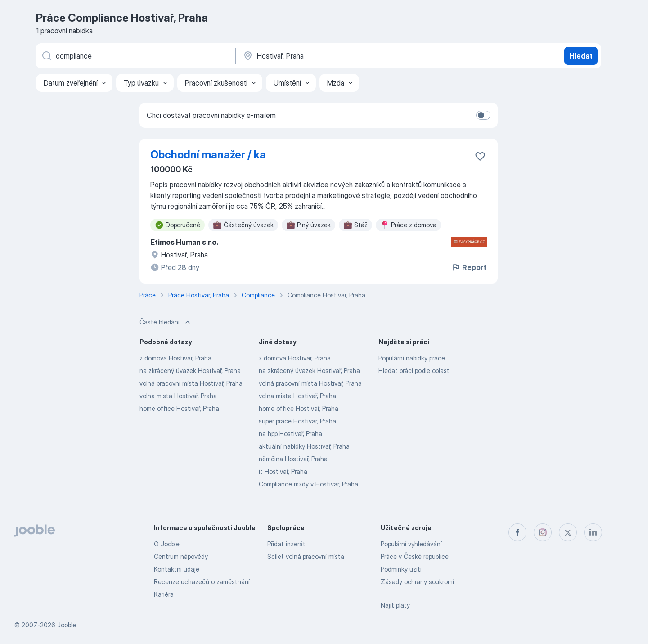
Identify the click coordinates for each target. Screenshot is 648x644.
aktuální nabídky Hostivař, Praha (304, 446)
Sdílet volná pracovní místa (306, 556)
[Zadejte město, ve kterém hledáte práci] (336, 56)
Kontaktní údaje (177, 569)
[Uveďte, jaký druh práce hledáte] (135, 56)
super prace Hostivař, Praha (297, 421)
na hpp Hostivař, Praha (290, 434)
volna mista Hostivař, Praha (178, 396)
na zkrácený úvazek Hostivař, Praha (190, 371)
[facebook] (517, 532)
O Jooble (167, 544)
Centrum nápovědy (181, 556)
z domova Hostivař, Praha (175, 358)
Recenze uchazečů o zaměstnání (202, 582)
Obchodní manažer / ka (208, 155)
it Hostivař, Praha (283, 471)
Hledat (581, 56)
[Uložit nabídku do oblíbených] (480, 156)
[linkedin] (593, 532)
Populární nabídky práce (412, 358)
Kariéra (164, 594)
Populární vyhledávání (411, 544)
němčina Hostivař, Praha (293, 459)
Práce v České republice (415, 556)
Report (469, 267)
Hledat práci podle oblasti (415, 371)
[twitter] (568, 532)
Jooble (67, 625)
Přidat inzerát (286, 544)
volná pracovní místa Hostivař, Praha (191, 383)
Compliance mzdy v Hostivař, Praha (308, 484)
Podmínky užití (401, 569)
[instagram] (543, 532)
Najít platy (395, 605)
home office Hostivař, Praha (179, 408)
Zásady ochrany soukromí (417, 582)
